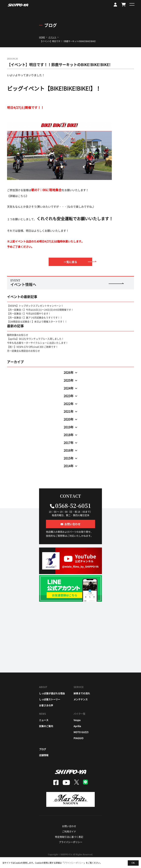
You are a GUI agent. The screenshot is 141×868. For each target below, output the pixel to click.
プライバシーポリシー (71, 842)
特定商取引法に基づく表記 (69, 837)
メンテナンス (81, 699)
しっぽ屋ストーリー (50, 699)
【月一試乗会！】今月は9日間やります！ (29, 313)
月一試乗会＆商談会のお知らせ (23, 351)
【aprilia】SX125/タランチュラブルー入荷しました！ (35, 339)
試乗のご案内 (46, 726)
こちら (22, 196)
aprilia (77, 726)
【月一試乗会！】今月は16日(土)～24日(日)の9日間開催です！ (40, 310)
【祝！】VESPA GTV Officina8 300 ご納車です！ (33, 347)
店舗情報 (44, 755)
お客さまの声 (46, 705)
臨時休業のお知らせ (18, 335)
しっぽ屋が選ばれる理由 (52, 693)
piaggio (79, 738)
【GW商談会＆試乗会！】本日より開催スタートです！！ (37, 321)
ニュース (44, 720)
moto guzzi (81, 732)
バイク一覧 (79, 714)
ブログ (43, 749)
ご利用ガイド (69, 831)
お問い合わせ (69, 826)
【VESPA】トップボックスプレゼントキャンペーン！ (35, 306)
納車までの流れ (82, 693)
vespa (77, 720)
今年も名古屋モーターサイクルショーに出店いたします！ (38, 343)
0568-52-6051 (73, 505)
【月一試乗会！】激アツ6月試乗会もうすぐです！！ (35, 317)
